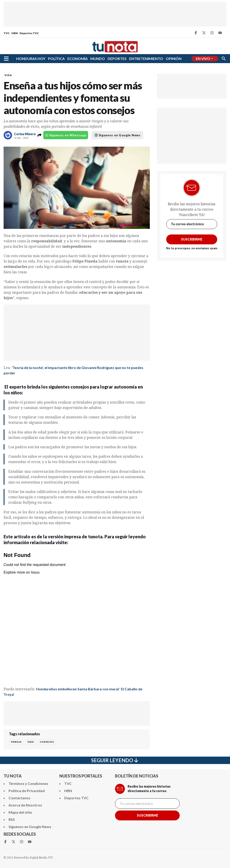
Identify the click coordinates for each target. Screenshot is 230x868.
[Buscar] (224, 59)
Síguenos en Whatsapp (66, 135)
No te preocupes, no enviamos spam (192, 248)
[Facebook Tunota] (196, 33)
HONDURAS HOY (31, 59)
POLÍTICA (56, 59)
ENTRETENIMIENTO (146, 59)
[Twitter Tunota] (204, 33)
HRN (15, 33)
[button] (40, 135)
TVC (7, 33)
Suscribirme (192, 239)
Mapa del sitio (20, 812)
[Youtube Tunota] (220, 33)
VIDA (8, 75)
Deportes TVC (29, 33)
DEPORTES (117, 59)
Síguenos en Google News (117, 135)
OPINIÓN (174, 59)
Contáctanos (19, 798)
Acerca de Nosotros (25, 805)
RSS (12, 819)
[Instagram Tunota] (212, 33)
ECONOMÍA (77, 59)
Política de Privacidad (27, 791)
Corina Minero (25, 134)
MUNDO (98, 59)
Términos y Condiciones (28, 783)
